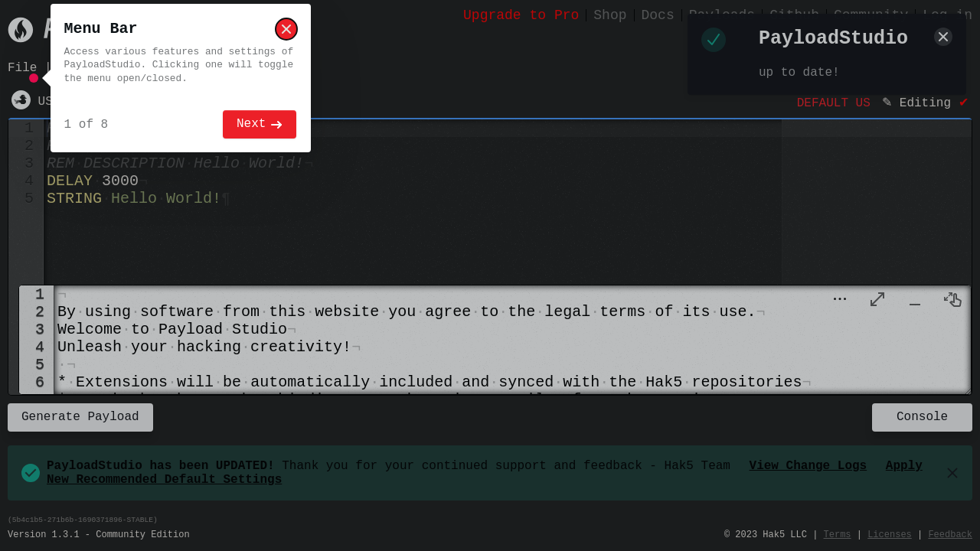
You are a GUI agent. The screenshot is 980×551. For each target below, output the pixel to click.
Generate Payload (80, 421)
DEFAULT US (834, 108)
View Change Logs (808, 474)
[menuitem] (877, 304)
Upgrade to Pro (521, 15)
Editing (925, 108)
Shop (610, 15)
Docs (658, 15)
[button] (840, 304)
